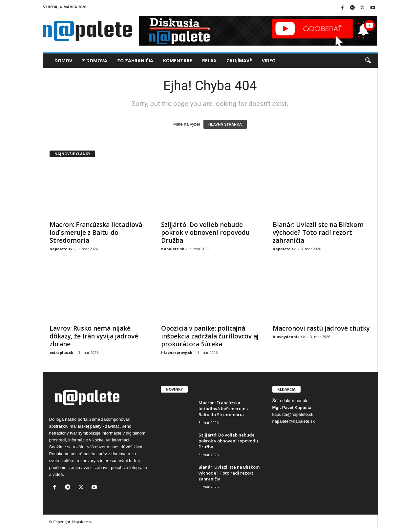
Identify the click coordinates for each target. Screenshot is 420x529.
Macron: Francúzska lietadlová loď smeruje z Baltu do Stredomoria (96, 233)
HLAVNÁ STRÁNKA (225, 124)
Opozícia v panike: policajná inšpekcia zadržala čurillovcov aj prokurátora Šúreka (210, 336)
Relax (209, 61)
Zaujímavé (239, 61)
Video (269, 61)
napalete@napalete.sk (294, 421)
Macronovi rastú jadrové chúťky (321, 328)
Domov (63, 61)
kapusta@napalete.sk (293, 414)
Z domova (95, 61)
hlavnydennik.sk (289, 337)
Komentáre (178, 61)
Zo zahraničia (135, 61)
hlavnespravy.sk (177, 352)
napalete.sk (61, 249)
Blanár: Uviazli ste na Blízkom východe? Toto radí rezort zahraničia (318, 233)
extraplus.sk (61, 352)
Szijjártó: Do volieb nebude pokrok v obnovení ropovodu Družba (205, 233)
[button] (368, 61)
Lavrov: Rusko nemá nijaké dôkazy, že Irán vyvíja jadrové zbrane (94, 336)
